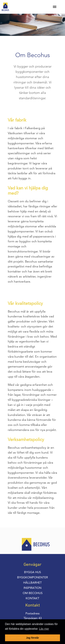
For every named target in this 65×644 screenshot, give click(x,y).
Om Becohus (33, 593)
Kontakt (32, 598)
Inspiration (32, 588)
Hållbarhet (32, 583)
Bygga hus (32, 572)
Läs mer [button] (44, 629)
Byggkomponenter (32, 577)
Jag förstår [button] (32, 638)
